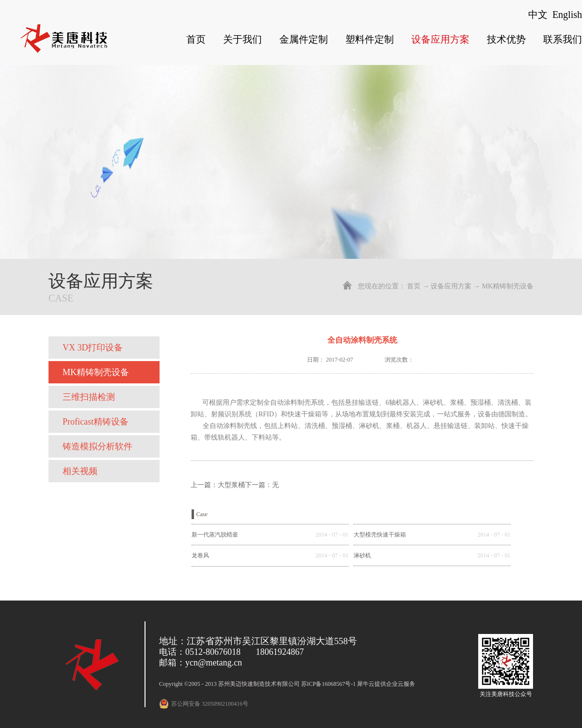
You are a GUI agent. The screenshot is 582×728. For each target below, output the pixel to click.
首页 (196, 39)
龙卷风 (200, 555)
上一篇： (218, 485)
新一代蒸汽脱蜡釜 (215, 535)
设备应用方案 (451, 286)
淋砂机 (362, 555)
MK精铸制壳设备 (508, 286)
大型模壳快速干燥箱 (380, 535)
